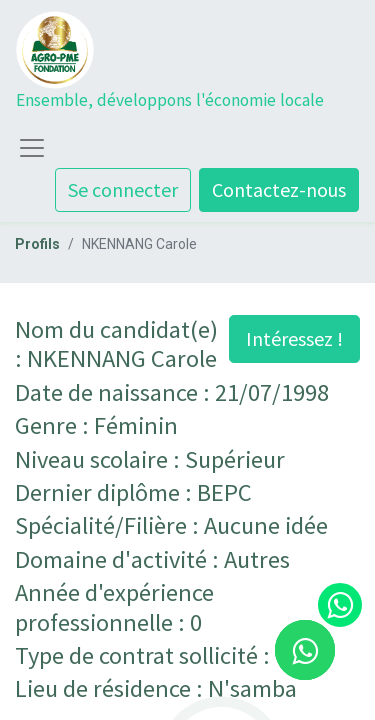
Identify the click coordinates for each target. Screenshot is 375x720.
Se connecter (123, 189)
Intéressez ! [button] (294, 338)
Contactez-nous (279, 189)
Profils (37, 244)
